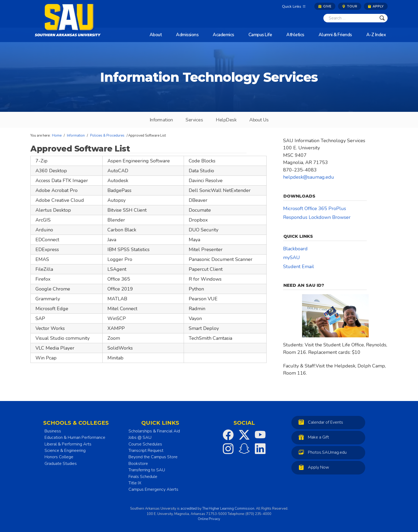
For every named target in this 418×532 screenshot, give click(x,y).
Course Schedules (145, 444)
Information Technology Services (209, 77)
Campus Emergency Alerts (153, 489)
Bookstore (138, 464)
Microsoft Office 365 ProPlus (315, 208)
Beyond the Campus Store (153, 457)
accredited (189, 509)
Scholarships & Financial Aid (154, 431)
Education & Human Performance (75, 437)
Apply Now (312, 467)
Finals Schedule (143, 477)
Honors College (59, 457)
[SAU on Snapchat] (244, 449)
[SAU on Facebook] (228, 435)
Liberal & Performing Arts (68, 444)
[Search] (350, 18)
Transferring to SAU (147, 470)
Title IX (135, 483)
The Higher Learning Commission (228, 509)
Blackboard (295, 249)
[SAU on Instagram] (228, 449)
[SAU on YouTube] (260, 435)
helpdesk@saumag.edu (309, 177)
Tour (350, 6)
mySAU (292, 257)
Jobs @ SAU (140, 437)
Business (53, 431)
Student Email (299, 267)
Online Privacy (209, 519)
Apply (376, 6)
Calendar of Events (319, 422)
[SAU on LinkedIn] (260, 449)
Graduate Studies (61, 464)
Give (325, 6)
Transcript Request (146, 451)
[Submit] (382, 18)
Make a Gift (312, 437)
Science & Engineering (65, 451)
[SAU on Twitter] (244, 435)
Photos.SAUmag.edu (321, 452)
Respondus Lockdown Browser (317, 217)
